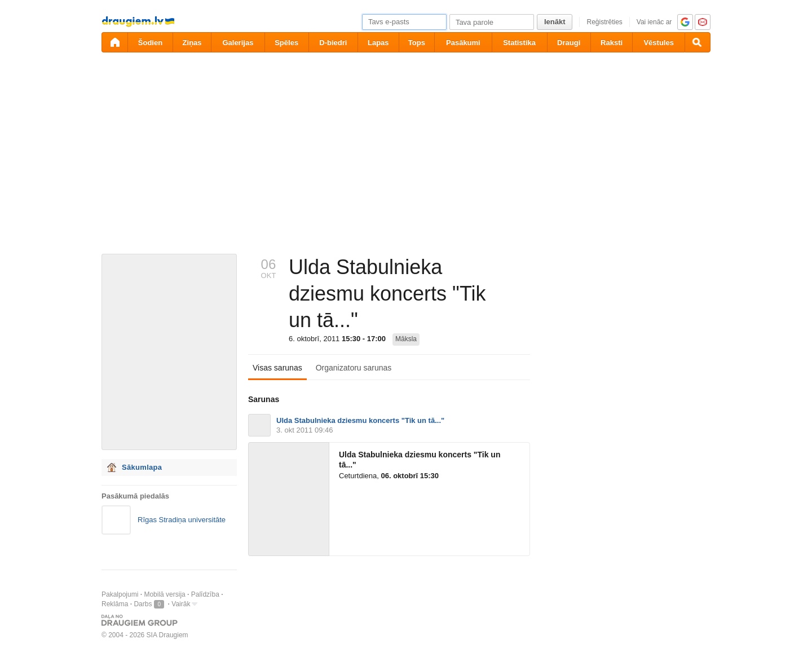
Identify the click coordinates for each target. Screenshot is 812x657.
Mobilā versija (164, 594)
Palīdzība (205, 594)
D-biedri (333, 43)
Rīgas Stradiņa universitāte (182, 520)
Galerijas (238, 43)
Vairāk (181, 604)
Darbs (143, 604)
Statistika (519, 43)
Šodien (150, 43)
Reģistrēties (604, 22)
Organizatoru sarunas (354, 368)
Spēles (286, 43)
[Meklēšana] (698, 42)
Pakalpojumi (120, 594)
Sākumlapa (142, 467)
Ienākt (555, 22)
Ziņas (192, 43)
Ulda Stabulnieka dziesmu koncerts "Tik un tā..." (360, 420)
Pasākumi (463, 43)
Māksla (406, 339)
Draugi (569, 43)
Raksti (612, 43)
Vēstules (658, 43)
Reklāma (115, 604)
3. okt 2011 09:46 (304, 430)
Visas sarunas (277, 368)
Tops (417, 43)
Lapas (378, 43)
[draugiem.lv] (114, 42)
